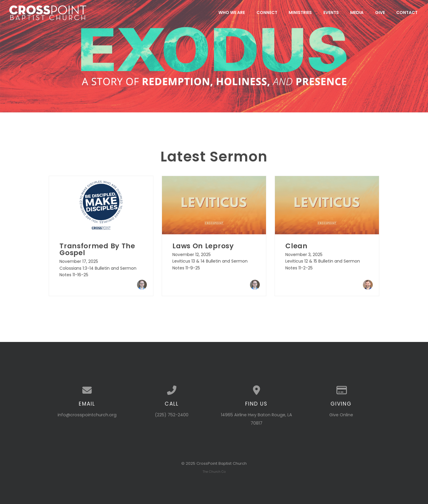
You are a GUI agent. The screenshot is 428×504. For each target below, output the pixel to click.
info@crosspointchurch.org (87, 415)
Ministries (300, 12)
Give (380, 12)
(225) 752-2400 (172, 415)
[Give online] (341, 390)
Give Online (341, 415)
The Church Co (214, 472)
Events (331, 12)
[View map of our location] (256, 390)
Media (357, 12)
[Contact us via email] (87, 390)
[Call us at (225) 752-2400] (172, 390)
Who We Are (232, 12)
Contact (407, 12)
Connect (267, 12)
